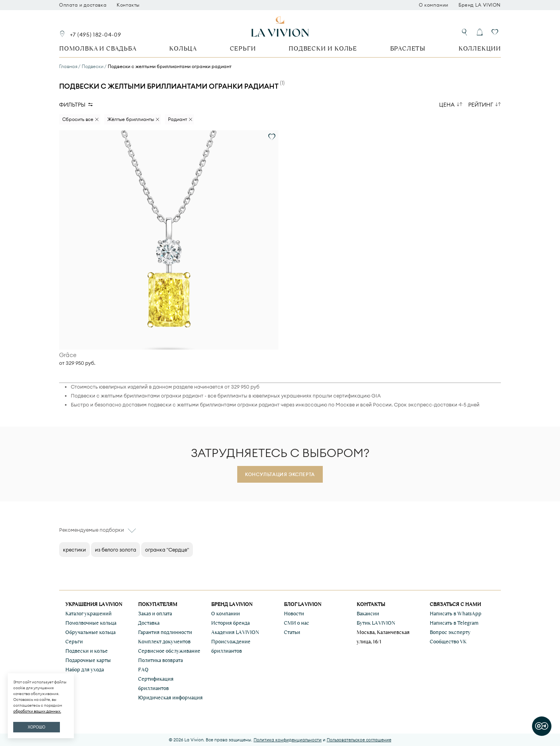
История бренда (230, 623)
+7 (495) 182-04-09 (96, 35)
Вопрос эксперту (450, 632)
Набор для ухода (85, 670)
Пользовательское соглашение (359, 740)
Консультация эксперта (280, 474)
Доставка (149, 623)
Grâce (68, 355)
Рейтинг (481, 105)
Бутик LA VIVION (376, 623)
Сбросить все (78, 119)
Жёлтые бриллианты (131, 119)
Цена (447, 105)
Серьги (243, 48)
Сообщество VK (448, 642)
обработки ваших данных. (37, 711)
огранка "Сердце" (167, 550)
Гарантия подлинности (165, 632)
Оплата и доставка (83, 5)
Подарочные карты (88, 660)
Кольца (183, 48)
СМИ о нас (297, 623)
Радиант (178, 119)
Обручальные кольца (90, 632)
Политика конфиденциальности (288, 740)
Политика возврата (160, 660)
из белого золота (115, 550)
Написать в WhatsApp (456, 614)
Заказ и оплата (155, 614)
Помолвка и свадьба (98, 48)
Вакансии (368, 614)
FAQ (143, 670)
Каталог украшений (88, 614)
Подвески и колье (323, 48)
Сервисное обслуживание (169, 651)
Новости (294, 614)
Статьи (292, 632)
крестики (74, 550)
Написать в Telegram (454, 623)
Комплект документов (164, 642)
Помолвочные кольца (91, 623)
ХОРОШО (36, 727)
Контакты (128, 5)
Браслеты (408, 48)
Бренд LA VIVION (480, 5)
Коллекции (480, 48)
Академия (235, 632)
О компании (434, 5)
